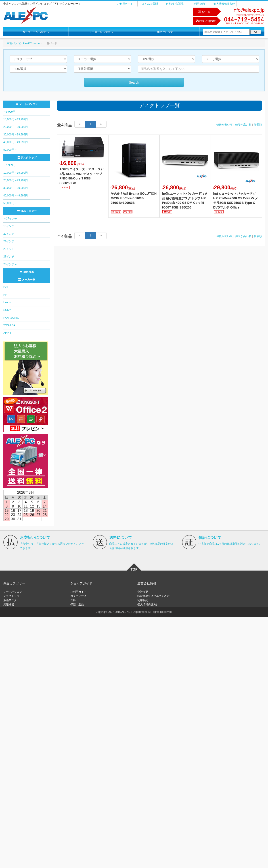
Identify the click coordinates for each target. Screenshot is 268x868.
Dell (6, 287)
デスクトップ (27, 158)
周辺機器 (27, 272)
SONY (7, 310)
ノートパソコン (27, 104)
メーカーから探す (101, 32)
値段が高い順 (243, 125)
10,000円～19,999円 (16, 119)
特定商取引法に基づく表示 (153, 596)
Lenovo (8, 302)
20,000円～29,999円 (16, 127)
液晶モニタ (10, 600)
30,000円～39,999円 (16, 135)
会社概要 (143, 592)
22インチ (9, 249)
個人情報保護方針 (224, 4)
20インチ (9, 234)
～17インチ (10, 219)
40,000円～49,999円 (16, 142)
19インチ (9, 226)
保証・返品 (77, 605)
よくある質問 (150, 4)
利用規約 (199, 4)
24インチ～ (10, 264)
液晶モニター (27, 211)
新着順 (258, 125)
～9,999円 (9, 112)
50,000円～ (10, 150)
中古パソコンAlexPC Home (23, 43)
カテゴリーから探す (36, 32)
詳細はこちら (83, 164)
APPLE (8, 333)
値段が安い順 (224, 125)
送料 (73, 600)
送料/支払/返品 (175, 4)
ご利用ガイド (125, 4)
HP (5, 295)
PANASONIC (11, 318)
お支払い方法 (78, 596)
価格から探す (166, 32)
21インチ (9, 241)
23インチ (9, 257)
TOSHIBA (9, 325)
